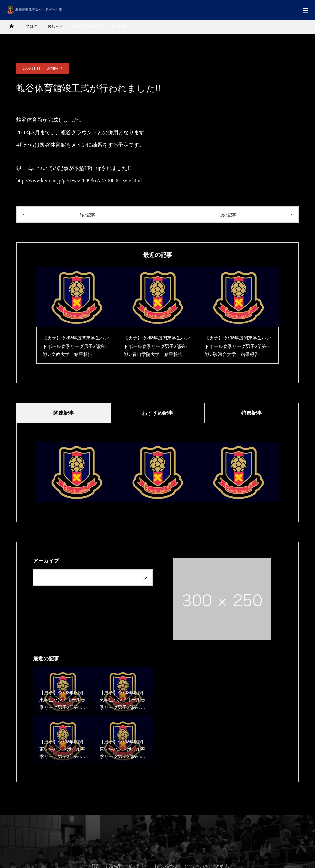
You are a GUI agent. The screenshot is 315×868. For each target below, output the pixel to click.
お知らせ (55, 68)
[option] (77, 315)
